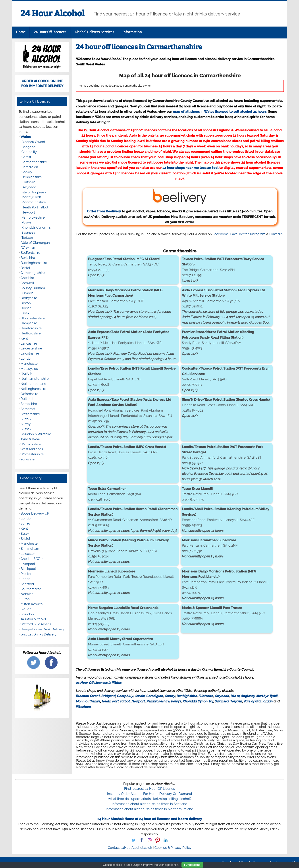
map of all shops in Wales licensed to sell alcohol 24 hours (220, 112)
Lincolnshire (30, 353)
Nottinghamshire (33, 389)
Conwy (170, 696)
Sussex (26, 429)
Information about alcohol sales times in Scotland (149, 804)
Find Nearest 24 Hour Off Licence (150, 789)
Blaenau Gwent (88, 696)
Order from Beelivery (147, 201)
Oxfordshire (29, 394)
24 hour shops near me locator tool (190, 168)
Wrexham (83, 707)
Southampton (31, 589)
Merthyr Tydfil (267, 696)
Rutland (27, 399)
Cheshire (27, 278)
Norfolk (26, 374)
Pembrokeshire (158, 701)
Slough (26, 609)
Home (21, 32)
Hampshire (29, 323)
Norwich (27, 594)
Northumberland (33, 384)
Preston (26, 574)
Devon (26, 303)
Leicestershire (31, 348)
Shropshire (29, 404)
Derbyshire (29, 298)
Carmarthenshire (34, 162)
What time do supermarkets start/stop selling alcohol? (150, 799)
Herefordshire (31, 328)
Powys (176, 701)
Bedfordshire (30, 253)
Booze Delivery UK (35, 513)
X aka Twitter (239, 234)
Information (132, 32)
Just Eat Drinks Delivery (39, 634)
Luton (25, 599)
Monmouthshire (88, 701)
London (27, 359)
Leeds (25, 579)
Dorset (26, 308)
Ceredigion (155, 696)
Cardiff (140, 696)
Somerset (28, 409)
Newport (138, 701)
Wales (26, 137)
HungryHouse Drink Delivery (42, 629)
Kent (24, 338)
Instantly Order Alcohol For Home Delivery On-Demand (149, 794)
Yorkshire (27, 459)
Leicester (28, 554)
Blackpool (28, 569)
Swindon (27, 614)
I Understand (192, 865)
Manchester (30, 364)
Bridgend (108, 696)
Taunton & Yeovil (33, 619)
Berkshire (28, 258)
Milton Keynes (32, 604)
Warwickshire (31, 444)
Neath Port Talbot (116, 701)
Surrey (26, 424)
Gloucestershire (33, 318)
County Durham (33, 288)
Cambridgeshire (33, 273)
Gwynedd (222, 696)
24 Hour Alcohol (52, 13)
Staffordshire (30, 414)
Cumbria (27, 293)
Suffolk (26, 419)
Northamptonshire (35, 379)
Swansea (222, 701)
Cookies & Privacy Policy (173, 848)
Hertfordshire (31, 333)
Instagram (258, 234)
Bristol (25, 268)
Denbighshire (187, 696)
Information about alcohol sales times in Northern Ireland (149, 809)
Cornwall (27, 283)
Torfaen (236, 701)
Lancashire (29, 343)
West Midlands (32, 449)
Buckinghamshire (34, 263)
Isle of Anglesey (243, 696)
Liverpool (28, 564)
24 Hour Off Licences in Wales (99, 683)
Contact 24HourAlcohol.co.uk (130, 848)
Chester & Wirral (33, 559)
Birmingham (30, 549)
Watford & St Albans (36, 624)
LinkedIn (276, 234)
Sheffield (27, 584)
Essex (25, 313)
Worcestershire (32, 454)
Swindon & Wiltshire (36, 434)
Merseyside (29, 369)
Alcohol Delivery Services (94, 32)
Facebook (220, 234)
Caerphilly (125, 696)
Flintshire (206, 696)
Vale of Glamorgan (258, 701)
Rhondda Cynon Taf (198, 701)
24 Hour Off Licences (50, 32)
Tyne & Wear (30, 439)
